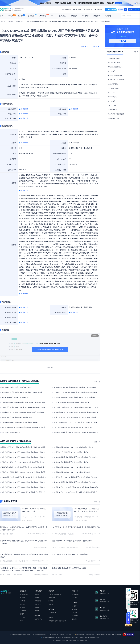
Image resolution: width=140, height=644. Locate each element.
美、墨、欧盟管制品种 (81, 641)
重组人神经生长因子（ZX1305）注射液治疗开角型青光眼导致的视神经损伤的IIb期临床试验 (87, 422)
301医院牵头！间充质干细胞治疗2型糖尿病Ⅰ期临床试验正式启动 (76, 527)
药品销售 (23, 604)
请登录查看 (25, 109)
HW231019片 (112, 105)
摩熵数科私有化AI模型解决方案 (57, 621)
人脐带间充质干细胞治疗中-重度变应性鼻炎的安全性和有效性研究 (25, 412)
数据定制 (51, 601)
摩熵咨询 (43, 16)
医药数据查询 (128, 618)
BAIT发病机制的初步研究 (11, 432)
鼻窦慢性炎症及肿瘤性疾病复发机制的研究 (17, 417)
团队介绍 (75, 619)
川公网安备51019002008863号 (85, 635)
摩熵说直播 (75, 594)
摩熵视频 (74, 16)
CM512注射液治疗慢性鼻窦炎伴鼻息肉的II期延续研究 (73, 427)
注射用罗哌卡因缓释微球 (116, 114)
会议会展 (62, 16)
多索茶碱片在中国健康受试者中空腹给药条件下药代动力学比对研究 (26, 477)
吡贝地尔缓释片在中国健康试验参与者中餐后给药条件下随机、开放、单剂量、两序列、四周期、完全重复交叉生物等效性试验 (47, 447)
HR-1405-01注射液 (114, 58)
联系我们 (75, 609)
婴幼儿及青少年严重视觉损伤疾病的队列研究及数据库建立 (75, 417)
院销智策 (31, 16)
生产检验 (23, 617)
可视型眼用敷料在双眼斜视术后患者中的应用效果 (19, 422)
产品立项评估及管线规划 (55, 594)
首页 (2, 16)
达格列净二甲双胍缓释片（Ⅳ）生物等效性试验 (71, 452)
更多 (97, 382)
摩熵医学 (37, 594)
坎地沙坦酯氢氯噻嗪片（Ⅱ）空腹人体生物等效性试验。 (74, 447)
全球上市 (23, 601)
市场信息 (23, 607)
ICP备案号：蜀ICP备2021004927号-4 (61, 635)
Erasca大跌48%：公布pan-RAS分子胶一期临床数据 (70, 554)
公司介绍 (75, 606)
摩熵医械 (37, 611)
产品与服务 (75, 616)
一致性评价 (23, 611)
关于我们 (108, 16)
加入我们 (75, 613)
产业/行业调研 (52, 598)
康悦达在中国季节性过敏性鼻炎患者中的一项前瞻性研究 (22, 392)
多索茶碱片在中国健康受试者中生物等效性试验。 (72, 462)
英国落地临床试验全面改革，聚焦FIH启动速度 (69, 568)
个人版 (11, 16)
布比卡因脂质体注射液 (115, 67)
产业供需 (85, 16)
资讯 (52, 16)
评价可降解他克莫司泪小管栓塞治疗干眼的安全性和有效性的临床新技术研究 (82, 432)
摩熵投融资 (38, 604)
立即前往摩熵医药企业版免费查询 (50, 349)
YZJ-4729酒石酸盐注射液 (116, 80)
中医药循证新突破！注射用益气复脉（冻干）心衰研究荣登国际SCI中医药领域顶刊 (87, 511)
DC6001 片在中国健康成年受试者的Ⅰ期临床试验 (72, 402)
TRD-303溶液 (112, 97)
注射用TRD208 (113, 110)
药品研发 (23, 598)
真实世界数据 (52, 613)
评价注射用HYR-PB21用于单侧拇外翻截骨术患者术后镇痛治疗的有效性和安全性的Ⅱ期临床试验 (36, 482)
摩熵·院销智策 (24, 594)
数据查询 (97, 16)
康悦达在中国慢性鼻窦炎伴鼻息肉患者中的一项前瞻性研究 (75, 387)
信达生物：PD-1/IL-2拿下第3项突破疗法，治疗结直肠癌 (72, 541)
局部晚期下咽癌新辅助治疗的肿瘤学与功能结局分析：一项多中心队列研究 (81, 407)
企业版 (20, 16)
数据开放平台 (111, 9)
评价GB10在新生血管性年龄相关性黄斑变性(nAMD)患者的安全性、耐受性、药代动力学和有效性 (37, 427)
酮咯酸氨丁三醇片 (114, 118)
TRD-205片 (112, 71)
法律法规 (71, 641)
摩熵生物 (37, 607)
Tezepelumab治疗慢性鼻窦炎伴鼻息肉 (15, 397)
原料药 (22, 614)
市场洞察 (51, 604)
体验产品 (122, 41)
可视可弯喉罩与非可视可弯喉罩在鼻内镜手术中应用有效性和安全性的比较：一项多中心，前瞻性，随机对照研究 (95, 412)
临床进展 (11, 22)
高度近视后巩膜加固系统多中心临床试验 (16, 387)
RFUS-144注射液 (113, 88)
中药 (22, 621)
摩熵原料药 (38, 601)
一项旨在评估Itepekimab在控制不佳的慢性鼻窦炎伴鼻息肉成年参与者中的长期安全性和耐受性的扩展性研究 (40, 402)
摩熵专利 (37, 598)
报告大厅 (75, 598)
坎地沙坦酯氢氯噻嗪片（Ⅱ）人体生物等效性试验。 (73, 467)
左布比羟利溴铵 (113, 84)
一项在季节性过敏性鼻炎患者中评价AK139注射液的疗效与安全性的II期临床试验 (31, 407)
